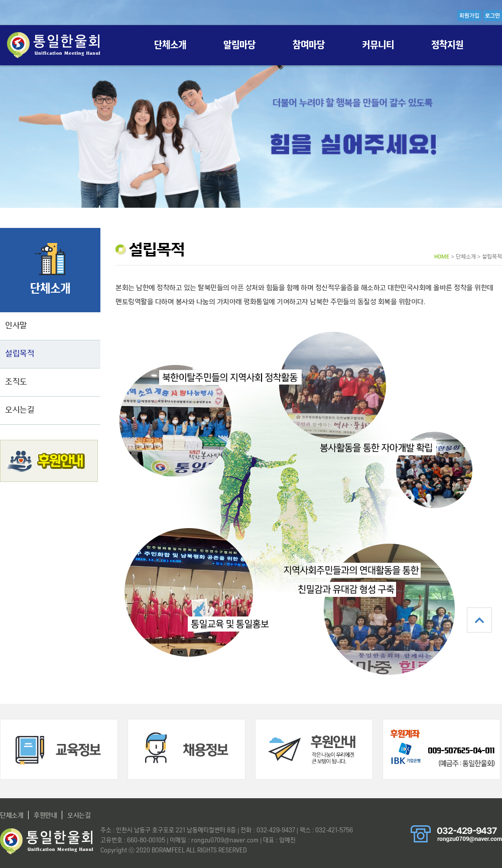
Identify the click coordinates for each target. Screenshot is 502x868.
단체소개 (170, 45)
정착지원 (448, 45)
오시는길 (20, 409)
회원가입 (469, 16)
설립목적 (20, 353)
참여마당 (309, 45)
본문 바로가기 (0, 0)
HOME (442, 257)
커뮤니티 (378, 45)
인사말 (16, 325)
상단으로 (479, 620)
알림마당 (240, 45)
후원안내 (45, 815)
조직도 (16, 381)
